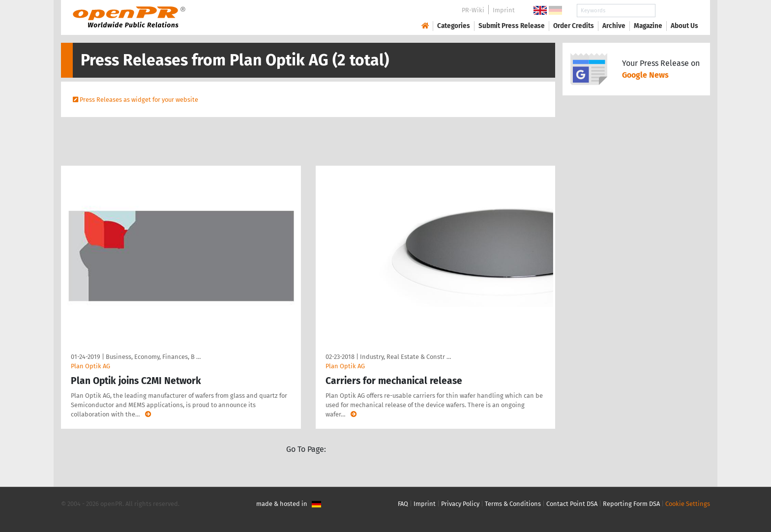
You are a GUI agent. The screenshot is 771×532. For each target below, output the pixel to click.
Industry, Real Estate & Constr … (405, 357)
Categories (454, 26)
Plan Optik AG (90, 366)
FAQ (403, 504)
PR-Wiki (473, 10)
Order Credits (574, 26)
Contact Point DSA (572, 504)
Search (677, 11)
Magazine (648, 26)
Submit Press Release (512, 26)
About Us (684, 26)
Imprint (504, 10)
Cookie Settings (688, 504)
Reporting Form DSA (631, 504)
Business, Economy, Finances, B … (153, 357)
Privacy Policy (460, 504)
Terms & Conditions (513, 504)
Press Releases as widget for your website (139, 100)
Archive (614, 26)
